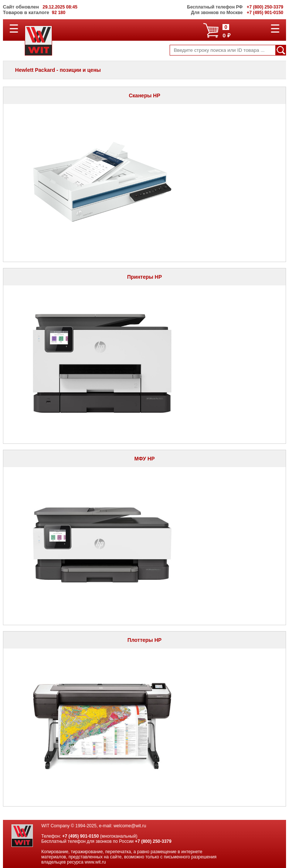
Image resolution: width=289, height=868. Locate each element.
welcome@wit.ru (130, 826)
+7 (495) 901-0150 (80, 836)
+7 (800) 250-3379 (153, 841)
